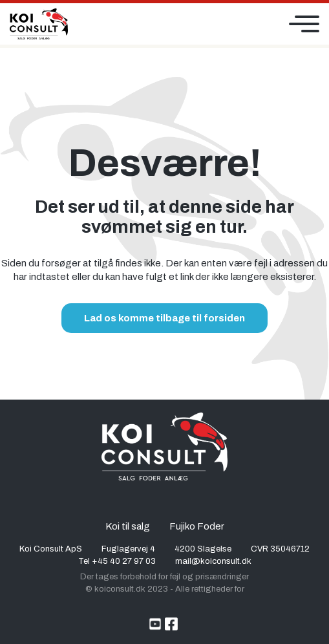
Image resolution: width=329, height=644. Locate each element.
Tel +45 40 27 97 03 (117, 561)
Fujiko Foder (197, 526)
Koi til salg (128, 526)
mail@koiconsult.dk (213, 561)
